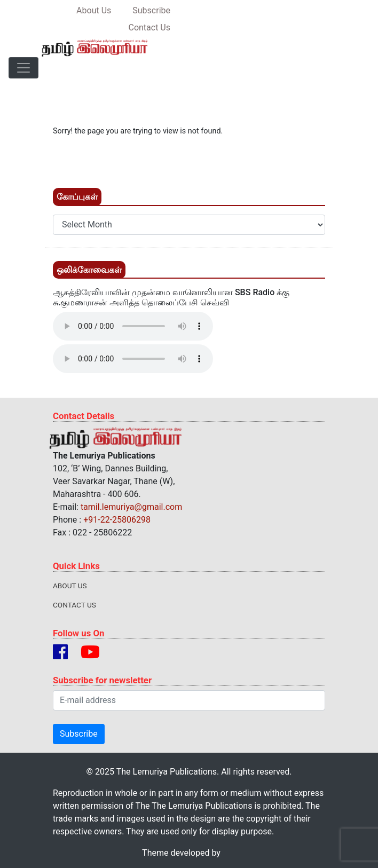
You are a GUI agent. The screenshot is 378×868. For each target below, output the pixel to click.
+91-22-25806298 (117, 520)
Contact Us (74, 605)
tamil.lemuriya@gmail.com (131, 507)
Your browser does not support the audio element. (133, 326)
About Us (70, 586)
